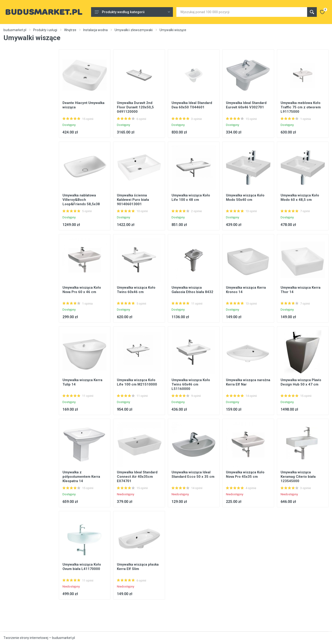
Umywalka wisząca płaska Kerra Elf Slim (138, 567)
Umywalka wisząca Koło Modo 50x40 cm (245, 197)
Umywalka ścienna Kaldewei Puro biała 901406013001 (133, 200)
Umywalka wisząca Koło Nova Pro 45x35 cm (245, 474)
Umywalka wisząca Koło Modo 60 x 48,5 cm (300, 197)
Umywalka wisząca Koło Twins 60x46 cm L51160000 (191, 384)
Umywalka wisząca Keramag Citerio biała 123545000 (298, 477)
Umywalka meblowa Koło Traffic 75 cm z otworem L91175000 (301, 107)
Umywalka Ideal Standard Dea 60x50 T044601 (192, 105)
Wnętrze (70, 30)
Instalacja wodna (95, 30)
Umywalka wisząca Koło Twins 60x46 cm (136, 290)
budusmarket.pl (15, 30)
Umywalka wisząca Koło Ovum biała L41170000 (82, 567)
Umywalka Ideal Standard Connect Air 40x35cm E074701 (137, 477)
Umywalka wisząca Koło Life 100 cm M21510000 (137, 382)
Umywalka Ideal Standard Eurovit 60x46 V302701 (246, 105)
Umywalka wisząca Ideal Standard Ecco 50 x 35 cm (193, 474)
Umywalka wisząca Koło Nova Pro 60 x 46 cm (82, 290)
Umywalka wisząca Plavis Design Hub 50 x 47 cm (301, 382)
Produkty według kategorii (132, 12)
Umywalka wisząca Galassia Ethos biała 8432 (192, 290)
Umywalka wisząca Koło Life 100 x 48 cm (191, 197)
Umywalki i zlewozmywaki (134, 30)
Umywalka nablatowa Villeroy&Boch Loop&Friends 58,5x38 (81, 200)
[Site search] (242, 12)
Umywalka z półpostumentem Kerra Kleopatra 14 (81, 477)
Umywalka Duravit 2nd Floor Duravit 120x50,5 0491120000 (135, 107)
